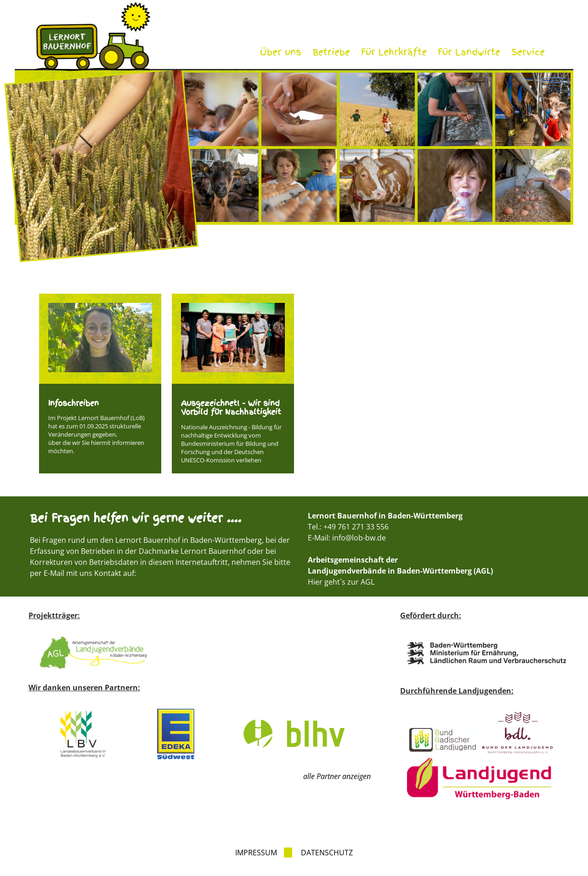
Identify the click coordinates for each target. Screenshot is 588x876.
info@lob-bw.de (359, 538)
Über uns (281, 52)
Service (528, 52)
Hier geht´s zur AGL (341, 582)
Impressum (256, 853)
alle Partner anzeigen (337, 776)
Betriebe (331, 52)
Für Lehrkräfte (394, 52)
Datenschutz (327, 853)
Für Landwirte (469, 52)
